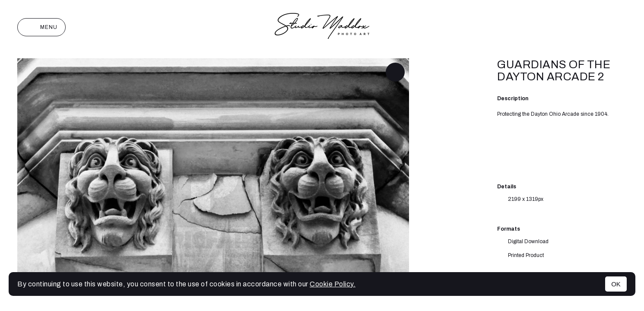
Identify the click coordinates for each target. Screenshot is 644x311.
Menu (41, 27)
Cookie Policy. (333, 284)
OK (616, 284)
